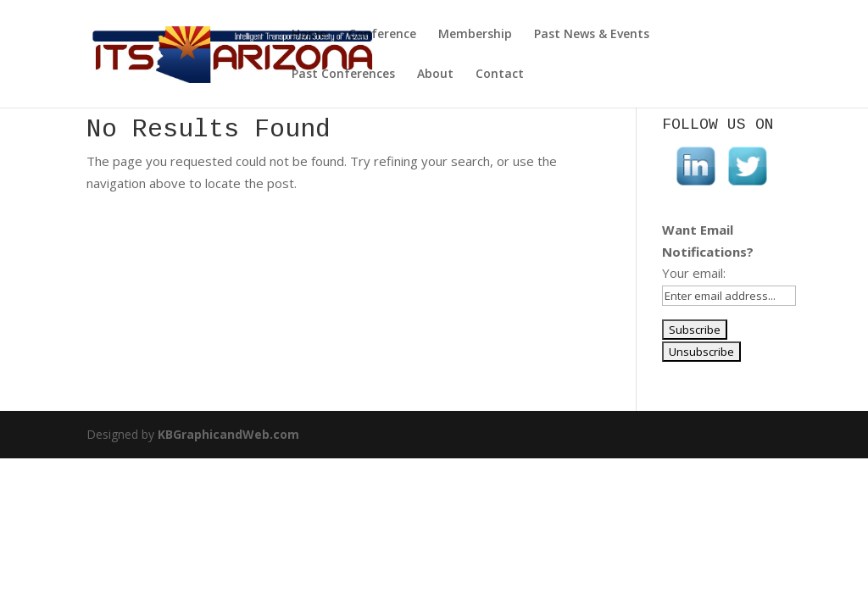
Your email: (694, 273)
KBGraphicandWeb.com (228, 434)
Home (309, 35)
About (435, 75)
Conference (382, 35)
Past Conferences (343, 75)
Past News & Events (592, 35)
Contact (500, 75)
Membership (475, 35)
